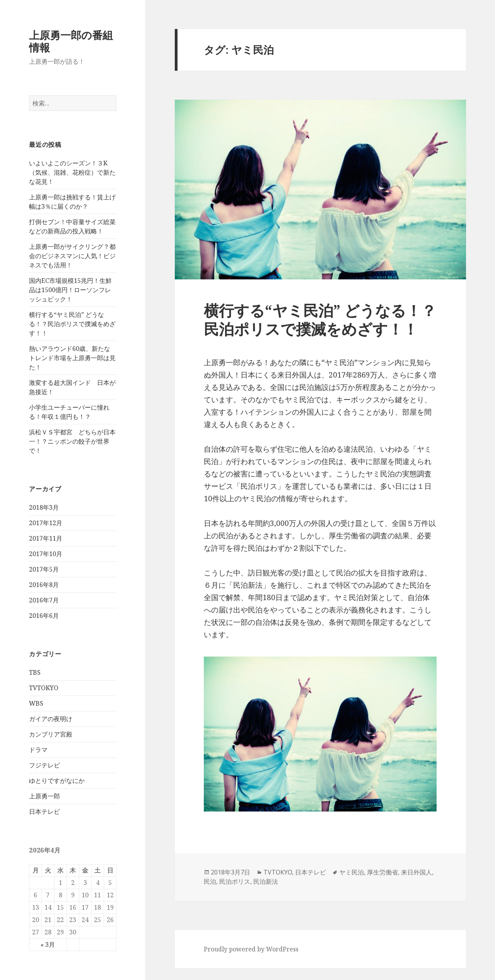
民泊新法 (266, 881)
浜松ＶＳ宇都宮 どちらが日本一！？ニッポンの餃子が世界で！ (72, 441)
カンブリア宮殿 (51, 734)
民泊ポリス (235, 881)
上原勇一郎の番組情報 (71, 41)
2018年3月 (44, 507)
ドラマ (38, 750)
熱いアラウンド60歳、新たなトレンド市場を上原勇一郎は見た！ (72, 358)
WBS (36, 703)
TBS (35, 672)
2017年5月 (44, 569)
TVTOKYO (44, 688)
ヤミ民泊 (352, 872)
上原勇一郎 (44, 796)
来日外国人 (416, 872)
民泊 (210, 881)
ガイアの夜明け (51, 719)
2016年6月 (44, 616)
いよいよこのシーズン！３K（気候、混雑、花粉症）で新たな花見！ (72, 172)
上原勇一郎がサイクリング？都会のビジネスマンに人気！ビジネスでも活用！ (72, 256)
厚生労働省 (382, 872)
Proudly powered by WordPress (251, 949)
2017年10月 (46, 554)
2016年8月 (44, 585)
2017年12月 (46, 523)
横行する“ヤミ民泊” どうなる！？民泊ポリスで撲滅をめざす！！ (72, 324)
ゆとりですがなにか (57, 781)
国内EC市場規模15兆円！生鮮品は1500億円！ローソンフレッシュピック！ (70, 290)
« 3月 (48, 944)
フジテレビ (44, 765)
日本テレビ (44, 812)
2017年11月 (46, 538)
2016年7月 (44, 600)
